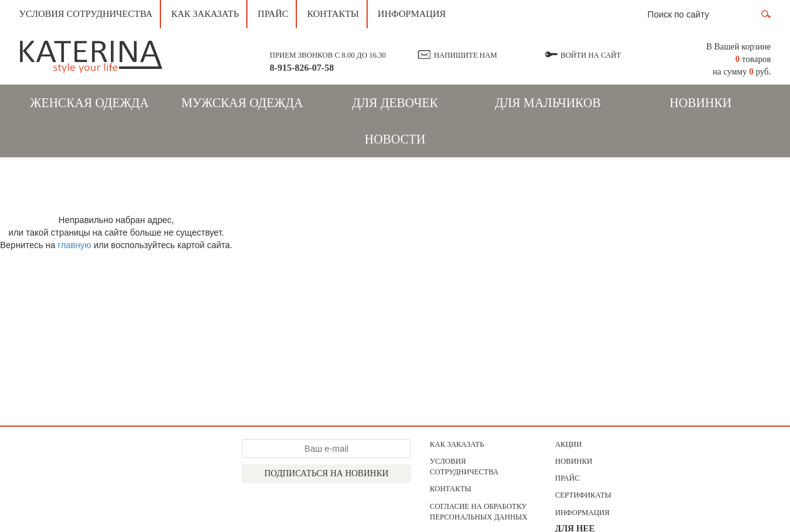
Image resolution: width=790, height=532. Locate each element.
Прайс (273, 14)
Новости (395, 139)
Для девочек (395, 103)
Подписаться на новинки (326, 473)
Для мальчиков (548, 103)
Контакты (333, 14)
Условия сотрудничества (86, 14)
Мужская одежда (242, 103)
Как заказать (205, 14)
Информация (412, 14)
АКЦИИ (569, 444)
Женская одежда (89, 103)
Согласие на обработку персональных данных (479, 512)
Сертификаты (583, 495)
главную (74, 245)
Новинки (701, 103)
